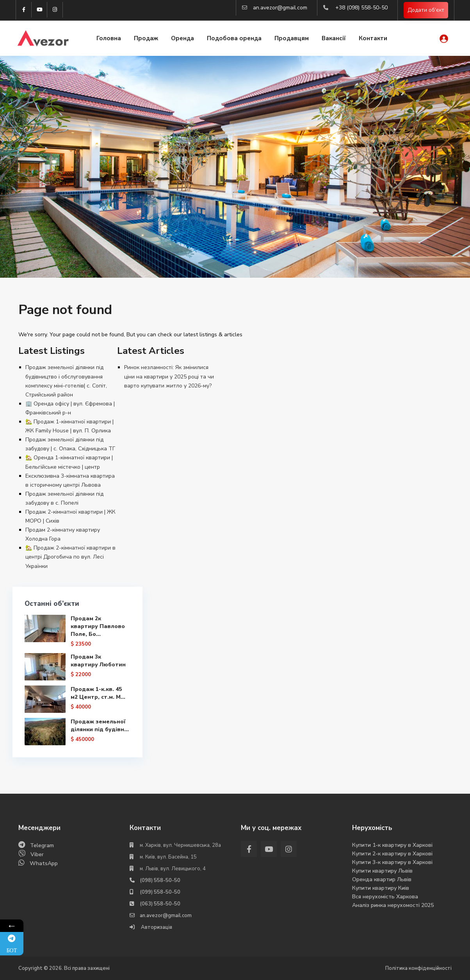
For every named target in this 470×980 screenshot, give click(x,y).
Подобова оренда (234, 38)
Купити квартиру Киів (381, 888)
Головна (109, 38)
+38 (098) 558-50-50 (361, 8)
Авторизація (156, 927)
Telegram (42, 845)
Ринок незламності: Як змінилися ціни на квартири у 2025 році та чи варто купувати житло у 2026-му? (169, 376)
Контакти (373, 38)
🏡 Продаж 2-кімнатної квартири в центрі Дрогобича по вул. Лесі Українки (70, 557)
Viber (37, 854)
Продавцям (292, 38)
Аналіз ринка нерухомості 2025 (393, 905)
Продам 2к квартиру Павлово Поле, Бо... (97, 626)
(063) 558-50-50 (160, 904)
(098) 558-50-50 (160, 880)
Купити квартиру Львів (382, 871)
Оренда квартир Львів (382, 879)
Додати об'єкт (426, 10)
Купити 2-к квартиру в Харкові (392, 854)
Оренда (182, 38)
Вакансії (334, 38)
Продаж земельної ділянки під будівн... (98, 729)
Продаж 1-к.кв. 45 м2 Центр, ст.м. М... (98, 693)
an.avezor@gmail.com (280, 8)
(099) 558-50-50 (160, 892)
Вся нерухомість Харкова (385, 897)
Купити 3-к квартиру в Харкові (392, 862)
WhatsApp (44, 863)
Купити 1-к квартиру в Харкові (392, 845)
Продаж (146, 38)
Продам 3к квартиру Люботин (98, 661)
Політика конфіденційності (418, 968)
